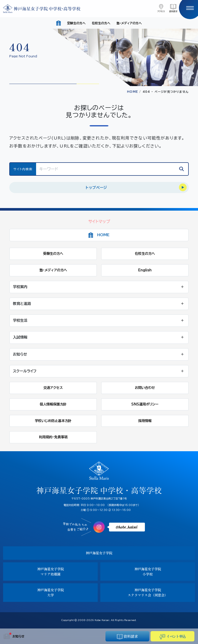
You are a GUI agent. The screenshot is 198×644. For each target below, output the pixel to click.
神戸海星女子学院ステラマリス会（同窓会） (148, 592)
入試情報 (20, 337)
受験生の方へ (76, 23)
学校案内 (20, 287)
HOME (133, 92)
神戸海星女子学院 (99, 553)
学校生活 (20, 320)
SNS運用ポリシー (145, 404)
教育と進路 (22, 304)
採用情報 (145, 421)
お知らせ (14, 636)
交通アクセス (53, 388)
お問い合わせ (145, 388)
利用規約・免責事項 (53, 437)
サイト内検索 (23, 169)
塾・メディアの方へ (129, 23)
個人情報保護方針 (53, 404)
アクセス (161, 11)
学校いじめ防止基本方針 (53, 421)
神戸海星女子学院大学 (51, 592)
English (145, 270)
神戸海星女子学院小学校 (148, 572)
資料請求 (173, 11)
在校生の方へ (101, 23)
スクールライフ (25, 371)
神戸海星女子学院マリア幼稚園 (51, 572)
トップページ (96, 188)
